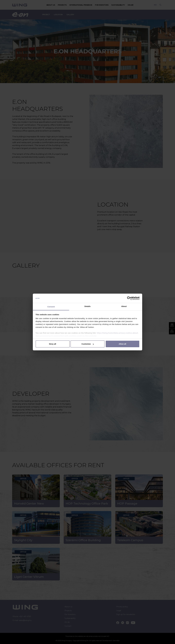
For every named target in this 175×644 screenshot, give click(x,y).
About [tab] (124, 306)
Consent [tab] (51, 307)
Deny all (53, 344)
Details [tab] (87, 306)
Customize (88, 344)
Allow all (122, 344)
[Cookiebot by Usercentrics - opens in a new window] (129, 298)
